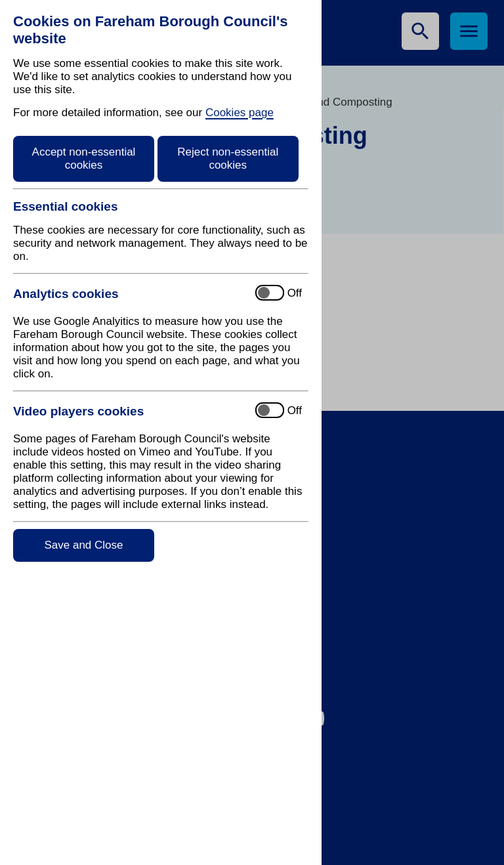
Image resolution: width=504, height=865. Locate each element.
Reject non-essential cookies (228, 158)
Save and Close (83, 545)
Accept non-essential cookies (84, 158)
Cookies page (240, 113)
